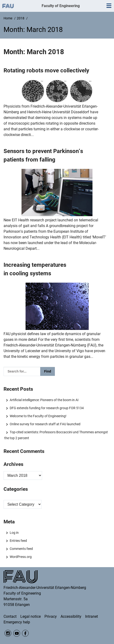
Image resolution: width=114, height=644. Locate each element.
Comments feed (21, 549)
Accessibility (71, 616)
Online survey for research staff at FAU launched (45, 424)
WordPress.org (21, 557)
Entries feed (18, 541)
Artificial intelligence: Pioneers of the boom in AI (44, 400)
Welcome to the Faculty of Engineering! (38, 416)
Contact (10, 616)
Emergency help (17, 622)
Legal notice (31, 616)
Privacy (51, 616)
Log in (14, 533)
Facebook (25, 633)
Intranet (92, 616)
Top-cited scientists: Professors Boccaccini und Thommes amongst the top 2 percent (56, 435)
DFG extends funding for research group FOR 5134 (47, 408)
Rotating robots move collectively (46, 70)
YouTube (17, 633)
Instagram (8, 633)
